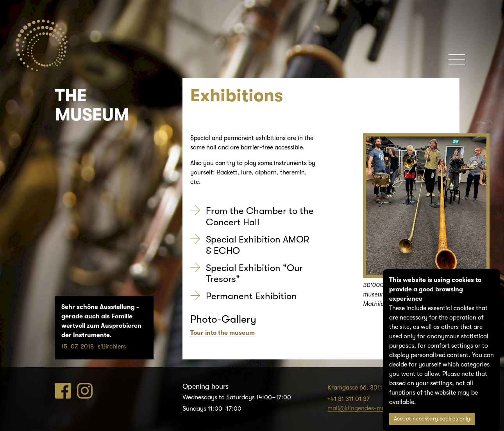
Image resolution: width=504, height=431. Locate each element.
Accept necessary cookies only (432, 419)
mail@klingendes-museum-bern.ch (375, 408)
